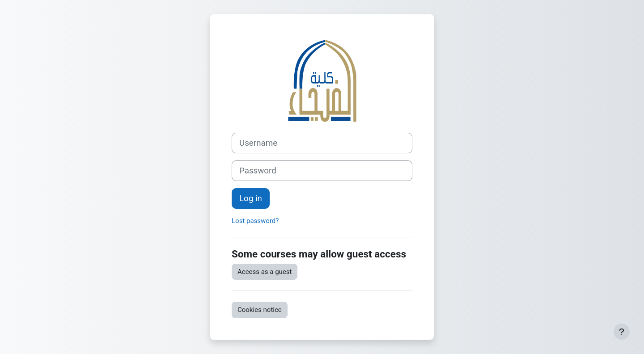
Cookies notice (260, 310)
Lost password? (255, 221)
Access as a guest (265, 272)
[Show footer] (622, 332)
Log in (251, 198)
